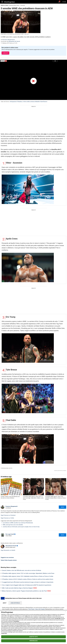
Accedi (64, 2)
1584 (26, 616)
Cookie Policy (4, 633)
